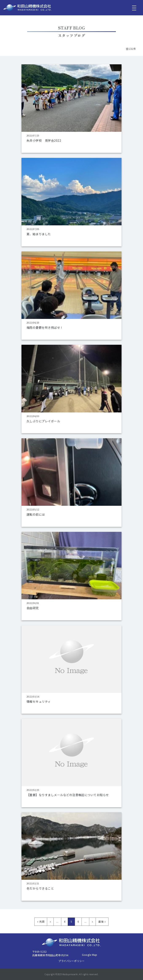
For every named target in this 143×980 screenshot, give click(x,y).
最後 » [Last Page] (102, 921)
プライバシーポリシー (71, 961)
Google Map (90, 955)
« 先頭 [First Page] (41, 921)
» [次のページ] (92, 921)
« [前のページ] (50, 921)
